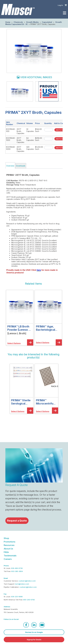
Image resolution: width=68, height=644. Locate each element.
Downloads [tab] (21, 166)
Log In (60, 5)
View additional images (36, 77)
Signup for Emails (34, 640)
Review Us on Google (34, 632)
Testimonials (10, 556)
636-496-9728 (17, 568)
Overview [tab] (10, 166)
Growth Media (32, 22)
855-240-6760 (29, 600)
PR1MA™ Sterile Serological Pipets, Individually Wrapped (21, 402)
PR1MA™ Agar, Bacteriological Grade (46, 328)
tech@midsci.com (22, 584)
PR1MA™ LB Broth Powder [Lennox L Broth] (19, 328)
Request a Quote (17, 521)
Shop (6, 538)
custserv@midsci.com (27, 581)
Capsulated (47, 22)
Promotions (10, 542)
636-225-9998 (17, 597)
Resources (9, 545)
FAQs (6, 552)
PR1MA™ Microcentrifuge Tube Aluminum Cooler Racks (46, 402)
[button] (66, 5)
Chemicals (18, 22)
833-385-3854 (17, 571)
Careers (8, 559)
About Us (8, 549)
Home (8, 22)
